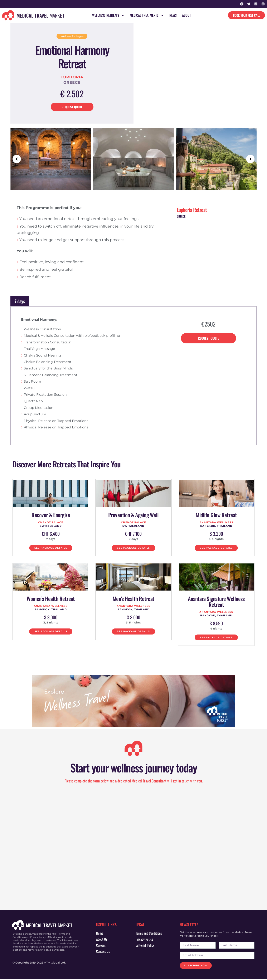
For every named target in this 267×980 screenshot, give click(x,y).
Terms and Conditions (149, 934)
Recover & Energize (51, 515)
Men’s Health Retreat (133, 599)
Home (100, 934)
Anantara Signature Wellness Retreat (216, 602)
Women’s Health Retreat (51, 599)
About (186, 15)
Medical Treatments (147, 15)
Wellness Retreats (108, 15)
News (173, 15)
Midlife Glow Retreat (216, 515)
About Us (102, 940)
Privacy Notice (144, 940)
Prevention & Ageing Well (133, 515)
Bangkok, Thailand (216, 526)
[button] (17, 159)
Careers (101, 946)
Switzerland (51, 526)
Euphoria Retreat (192, 210)
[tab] (133, 301)
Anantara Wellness (216, 522)
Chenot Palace (51, 522)
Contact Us (103, 952)
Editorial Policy (145, 946)
